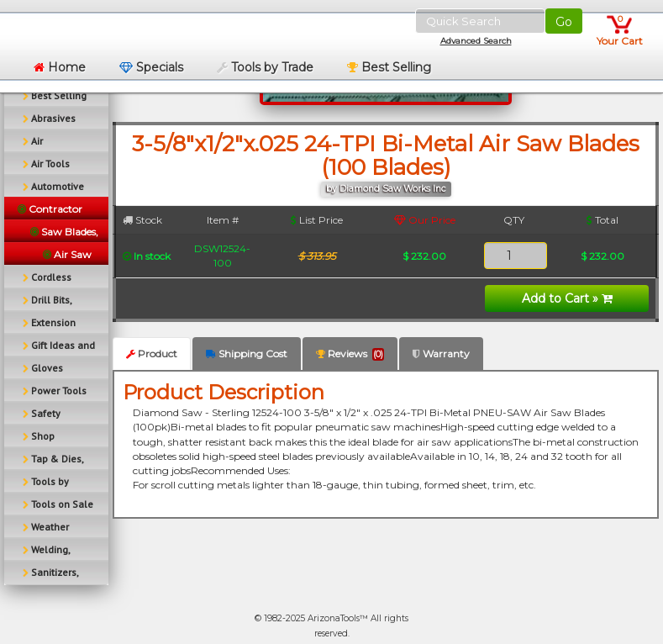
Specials (151, 67)
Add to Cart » (567, 298)
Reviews (350, 354)
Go (564, 22)
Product (152, 354)
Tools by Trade (265, 67)
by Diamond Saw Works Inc (386, 189)
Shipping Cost (247, 354)
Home (60, 67)
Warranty (441, 354)
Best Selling (389, 67)
